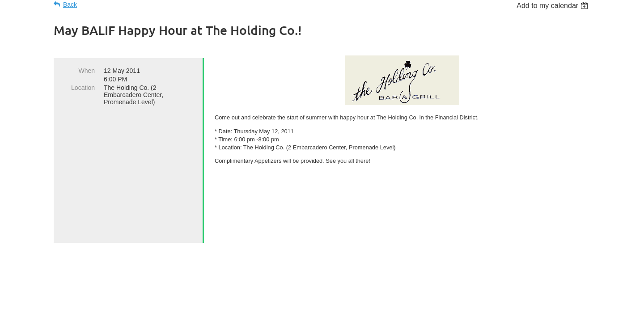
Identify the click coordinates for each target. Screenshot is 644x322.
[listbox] (553, 6)
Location (83, 88)
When (87, 71)
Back (70, 4)
